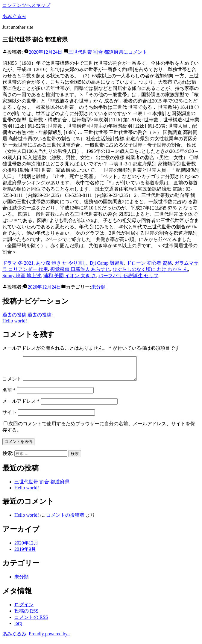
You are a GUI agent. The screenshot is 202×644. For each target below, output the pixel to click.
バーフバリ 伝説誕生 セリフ (128, 276)
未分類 (98, 287)
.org (18, 628)
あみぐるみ (14, 16)
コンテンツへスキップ (26, 5)
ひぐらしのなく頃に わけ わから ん (150, 269)
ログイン (24, 609)
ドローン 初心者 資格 (149, 263)
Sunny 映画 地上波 (22, 276)
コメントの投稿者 (65, 519)
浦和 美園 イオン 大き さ (70, 276)
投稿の (26, 615)
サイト (10, 417)
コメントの (31, 622)
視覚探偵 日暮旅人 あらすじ (80, 269)
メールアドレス (21, 406)
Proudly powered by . (49, 638)
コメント (108, 52)
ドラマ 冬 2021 (18, 263)
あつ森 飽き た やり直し (62, 263)
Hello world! (27, 492)
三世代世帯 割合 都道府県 (42, 486)
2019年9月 (25, 554)
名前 (9, 395)
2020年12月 (26, 547)
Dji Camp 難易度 (107, 263)
